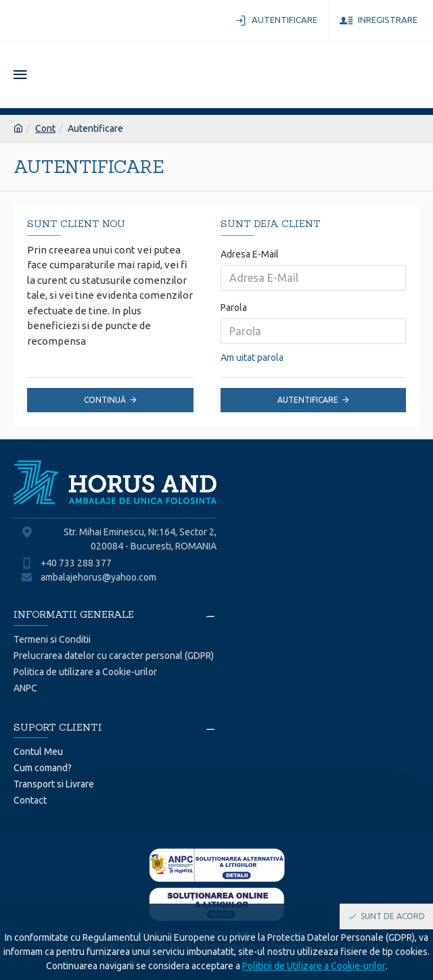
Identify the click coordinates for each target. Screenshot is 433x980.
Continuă (105, 400)
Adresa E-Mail (250, 254)
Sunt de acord (393, 916)
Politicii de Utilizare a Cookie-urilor (314, 966)
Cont (45, 128)
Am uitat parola (252, 358)
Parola (234, 308)
